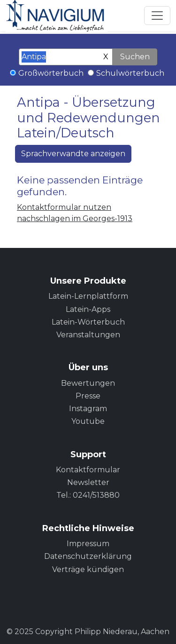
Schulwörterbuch (130, 73)
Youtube (88, 421)
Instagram (88, 409)
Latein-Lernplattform (88, 296)
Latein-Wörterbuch (88, 322)
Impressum (88, 544)
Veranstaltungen (88, 335)
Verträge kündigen (88, 569)
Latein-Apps (88, 309)
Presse (88, 396)
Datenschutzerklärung (88, 556)
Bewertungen (88, 383)
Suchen (135, 57)
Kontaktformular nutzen (64, 207)
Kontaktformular (88, 470)
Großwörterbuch (51, 73)
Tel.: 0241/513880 (88, 495)
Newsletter (88, 482)
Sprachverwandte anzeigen (73, 154)
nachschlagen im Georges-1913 (75, 219)
